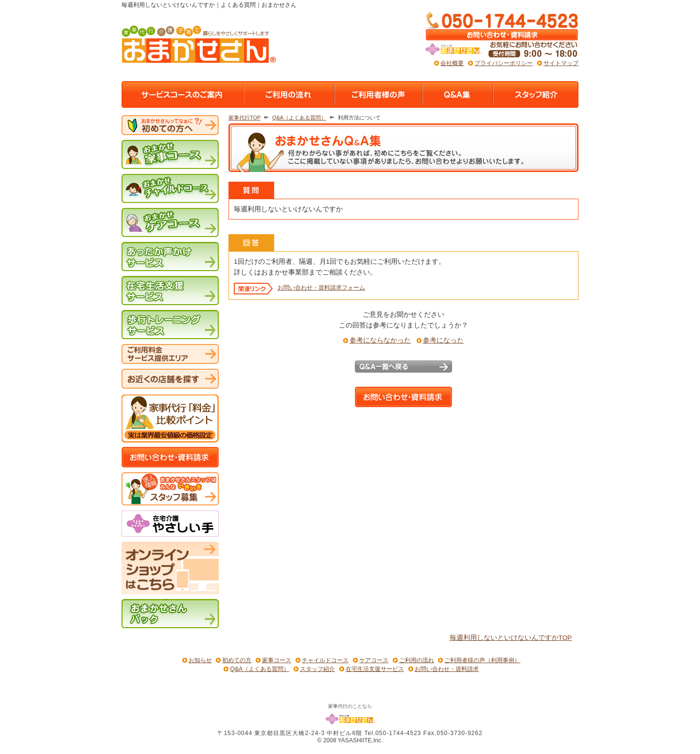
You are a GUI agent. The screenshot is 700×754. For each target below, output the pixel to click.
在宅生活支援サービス (375, 669)
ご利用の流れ (417, 660)
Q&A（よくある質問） (299, 118)
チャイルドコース (325, 660)
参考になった (443, 340)
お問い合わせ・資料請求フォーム (321, 288)
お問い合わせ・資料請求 (447, 669)
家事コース (277, 660)
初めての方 (237, 660)
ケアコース (374, 660)
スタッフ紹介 (317, 669)
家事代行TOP (245, 118)
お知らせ (200, 660)
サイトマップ (561, 63)
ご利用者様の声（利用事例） (482, 660)
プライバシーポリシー (504, 63)
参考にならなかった (380, 340)
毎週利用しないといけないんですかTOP (511, 638)
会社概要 (452, 63)
